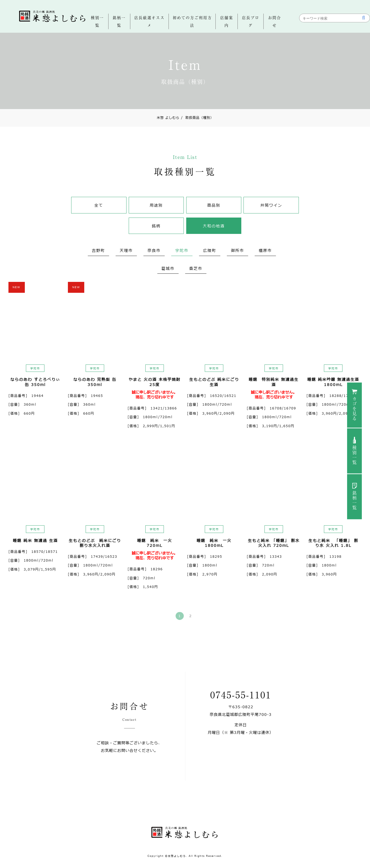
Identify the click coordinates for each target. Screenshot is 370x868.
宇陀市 (182, 251)
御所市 (237, 251)
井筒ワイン (271, 205)
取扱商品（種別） (197, 118)
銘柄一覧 (354, 501)
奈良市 (154, 251)
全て (99, 205)
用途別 (156, 205)
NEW (16, 287)
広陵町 (210, 251)
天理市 (126, 251)
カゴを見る (354, 409)
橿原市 (265, 251)
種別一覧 (354, 455)
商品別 (214, 205)
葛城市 (168, 269)
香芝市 (196, 269)
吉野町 (98, 251)
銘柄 (156, 226)
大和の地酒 (214, 226)
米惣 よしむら (168, 118)
